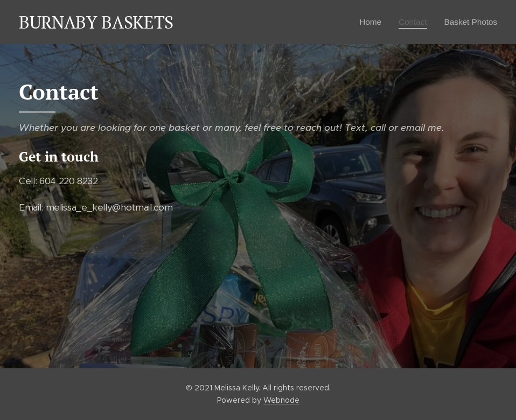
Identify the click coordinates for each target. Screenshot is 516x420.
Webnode (281, 400)
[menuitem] (366, 22)
